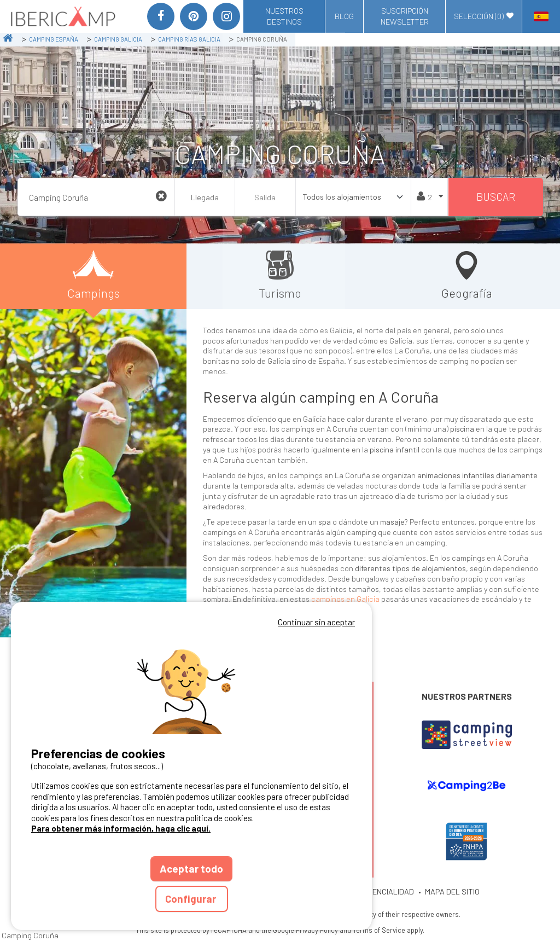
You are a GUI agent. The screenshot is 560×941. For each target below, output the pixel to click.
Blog (344, 16)
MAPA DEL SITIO (452, 891)
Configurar (192, 899)
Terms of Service (379, 930)
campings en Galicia (345, 599)
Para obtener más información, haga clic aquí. (121, 828)
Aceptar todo (191, 869)
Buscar (496, 197)
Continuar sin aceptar (316, 622)
